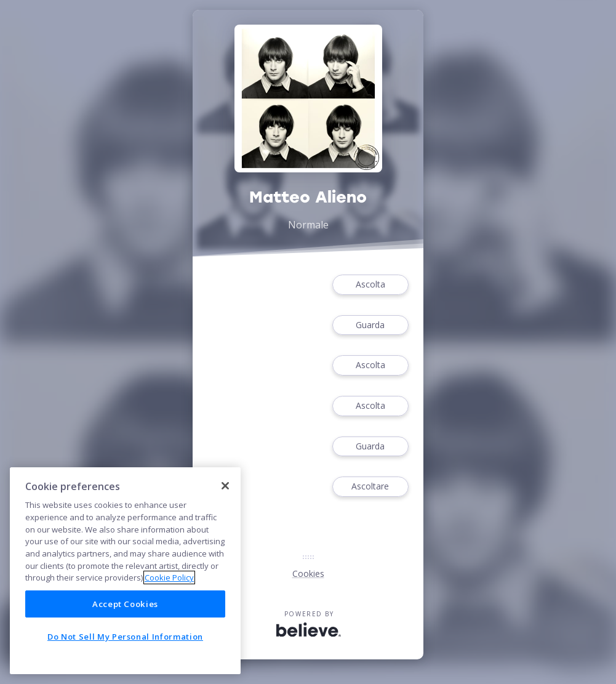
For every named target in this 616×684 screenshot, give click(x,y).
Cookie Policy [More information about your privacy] (169, 577)
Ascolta (370, 285)
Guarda (370, 325)
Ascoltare (370, 487)
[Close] (225, 486)
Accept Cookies (125, 604)
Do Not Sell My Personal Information (125, 637)
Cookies (308, 573)
